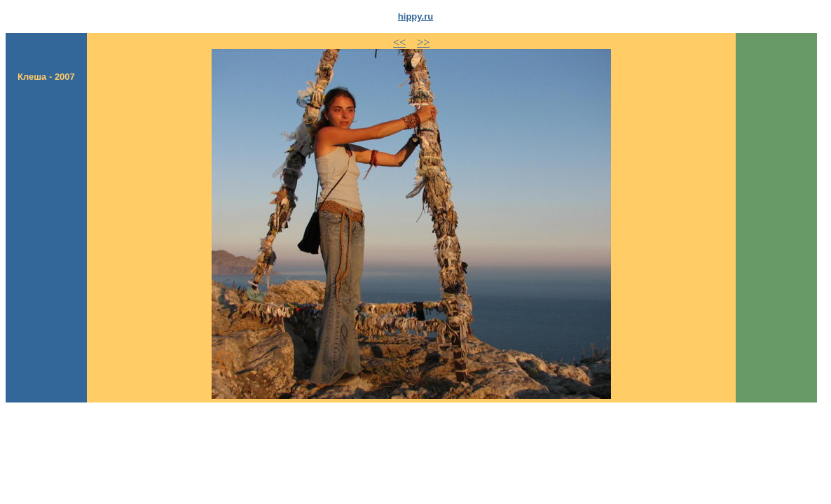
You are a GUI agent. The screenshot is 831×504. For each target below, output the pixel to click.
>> (423, 42)
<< (399, 42)
